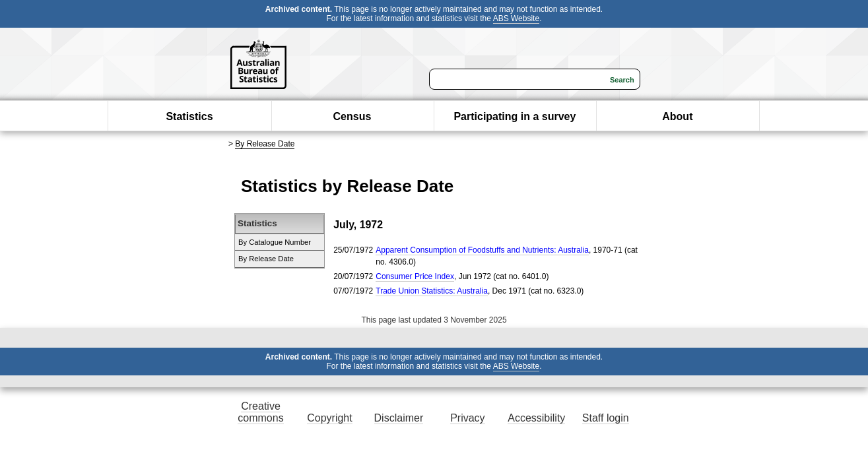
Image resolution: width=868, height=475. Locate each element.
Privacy (467, 418)
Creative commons (260, 412)
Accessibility (536, 418)
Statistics (189, 116)
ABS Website (516, 18)
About (677, 116)
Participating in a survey (515, 116)
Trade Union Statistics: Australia (432, 291)
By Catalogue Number (275, 242)
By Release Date (265, 144)
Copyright (329, 418)
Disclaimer (399, 418)
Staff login (606, 418)
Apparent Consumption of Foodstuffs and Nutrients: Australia (482, 250)
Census (352, 116)
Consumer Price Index (415, 276)
